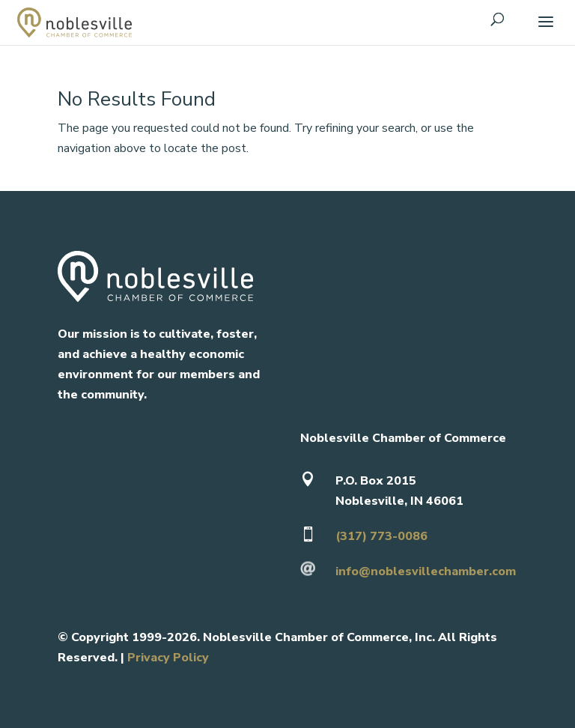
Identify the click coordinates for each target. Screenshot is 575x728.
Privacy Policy (168, 658)
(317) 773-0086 (381, 536)
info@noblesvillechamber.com (426, 571)
